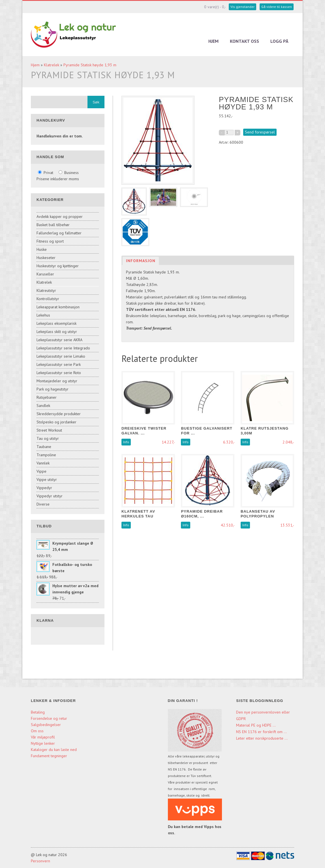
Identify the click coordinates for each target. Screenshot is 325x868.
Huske (42, 249)
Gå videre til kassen (277, 7)
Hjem (213, 41)
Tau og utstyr (48, 438)
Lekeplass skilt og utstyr (57, 332)
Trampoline (46, 455)
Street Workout (49, 430)
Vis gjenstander (242, 7)
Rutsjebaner (47, 397)
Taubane (44, 447)
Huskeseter (46, 258)
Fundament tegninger (50, 756)
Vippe (41, 471)
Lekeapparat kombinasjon (58, 307)
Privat (46, 173)
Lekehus (43, 315)
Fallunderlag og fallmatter (59, 233)
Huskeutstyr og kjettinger (58, 266)
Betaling (38, 712)
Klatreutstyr (46, 290)
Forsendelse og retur (49, 718)
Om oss (37, 731)
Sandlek (43, 406)
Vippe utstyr (47, 479)
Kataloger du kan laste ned (54, 750)
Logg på (279, 41)
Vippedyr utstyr (50, 496)
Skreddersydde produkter (59, 414)
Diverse (43, 504)
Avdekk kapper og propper (60, 217)
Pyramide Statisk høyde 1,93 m (90, 65)
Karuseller (45, 274)
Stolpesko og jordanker (56, 422)
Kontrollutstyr (48, 299)
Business (69, 173)
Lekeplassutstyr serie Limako (61, 356)
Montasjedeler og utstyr (57, 381)
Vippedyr (44, 488)
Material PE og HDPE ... (256, 725)
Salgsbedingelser (46, 725)
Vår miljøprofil (43, 737)
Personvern (40, 861)
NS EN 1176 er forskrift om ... (261, 732)
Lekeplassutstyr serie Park (59, 364)
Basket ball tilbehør (53, 225)
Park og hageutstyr (53, 389)
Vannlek (43, 463)
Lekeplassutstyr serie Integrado (63, 348)
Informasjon (141, 261)
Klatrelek (52, 65)
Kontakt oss (244, 41)
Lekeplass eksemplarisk (56, 323)
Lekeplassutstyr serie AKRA (59, 340)
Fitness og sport (50, 241)
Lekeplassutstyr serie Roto (59, 373)
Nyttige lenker (43, 743)
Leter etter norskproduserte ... (262, 738)
